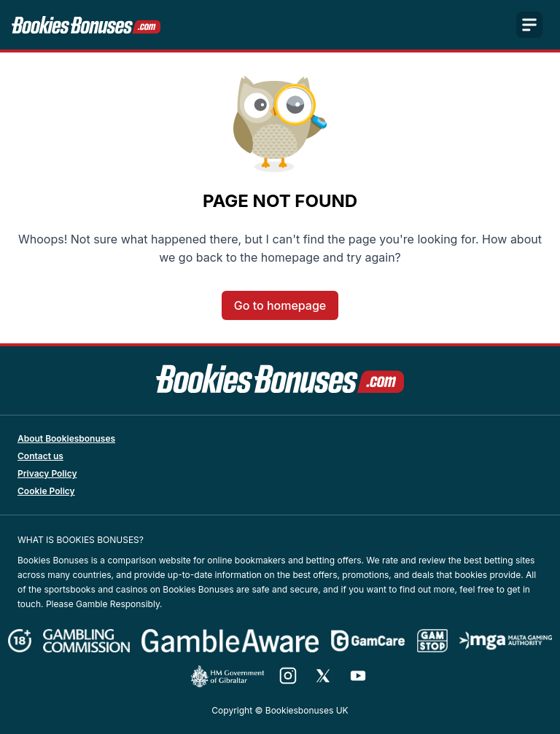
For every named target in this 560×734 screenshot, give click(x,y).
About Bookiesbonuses (66, 438)
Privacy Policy (47, 473)
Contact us (40, 456)
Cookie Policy (46, 491)
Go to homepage (280, 305)
